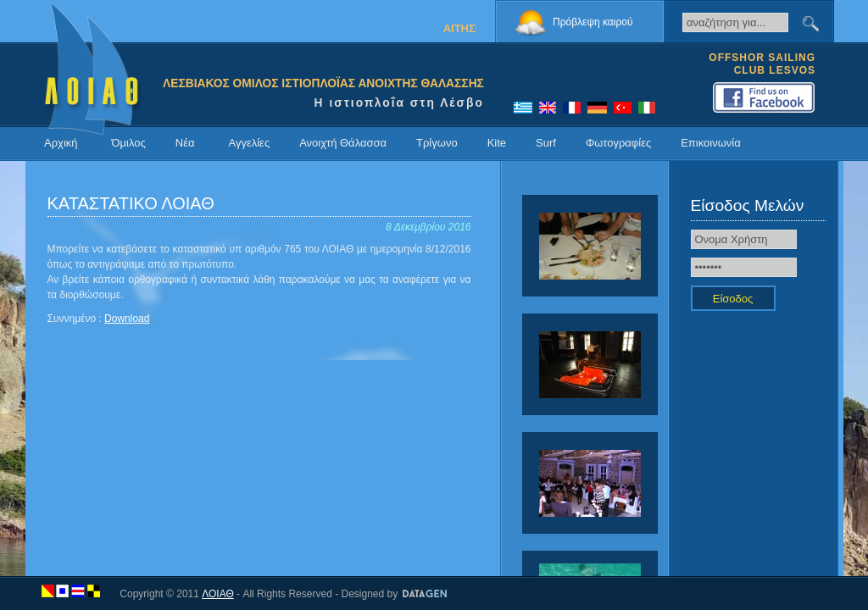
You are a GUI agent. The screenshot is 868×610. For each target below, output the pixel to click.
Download (127, 319)
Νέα (185, 143)
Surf (546, 143)
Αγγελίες (249, 143)
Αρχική (61, 143)
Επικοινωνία (711, 143)
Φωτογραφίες (618, 143)
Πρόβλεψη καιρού (593, 22)
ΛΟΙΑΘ (218, 594)
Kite (497, 143)
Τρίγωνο (437, 143)
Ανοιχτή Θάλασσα (343, 143)
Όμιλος (129, 143)
